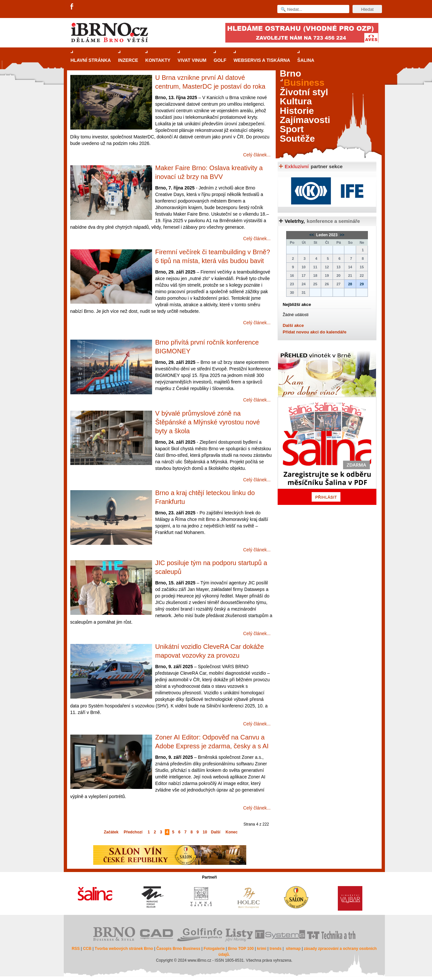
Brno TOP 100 (241, 949)
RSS (76, 949)
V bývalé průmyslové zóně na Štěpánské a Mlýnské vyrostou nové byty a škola (208, 422)
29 (362, 284)
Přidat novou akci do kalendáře (315, 332)
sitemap (293, 949)
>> (342, 235)
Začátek (111, 832)
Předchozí (133, 832)
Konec (232, 832)
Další (216, 832)
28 (350, 284)
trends (276, 949)
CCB (87, 949)
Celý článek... (257, 155)
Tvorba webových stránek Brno (124, 949)
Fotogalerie (214, 949)
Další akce (294, 325)
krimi (262, 949)
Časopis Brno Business (178, 949)
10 (205, 832)
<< (312, 235)
